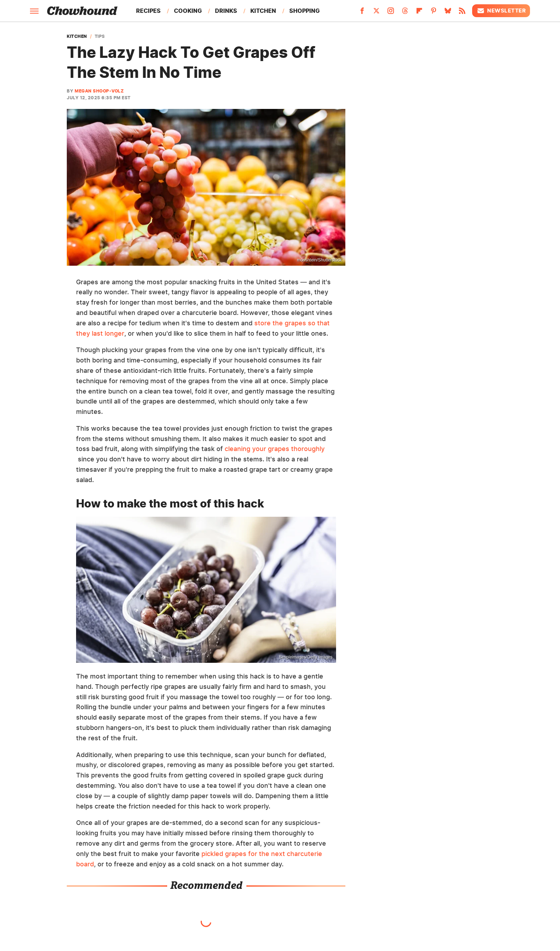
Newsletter (501, 11)
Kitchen (263, 11)
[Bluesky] (448, 13)
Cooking (188, 11)
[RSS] (462, 13)
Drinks (226, 11)
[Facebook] (362, 13)
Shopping (304, 11)
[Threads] (405, 13)
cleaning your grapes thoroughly (275, 449)
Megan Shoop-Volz (99, 91)
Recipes (148, 11)
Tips (100, 36)
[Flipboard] (419, 13)
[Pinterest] (434, 13)
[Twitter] (376, 13)
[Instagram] (391, 13)
